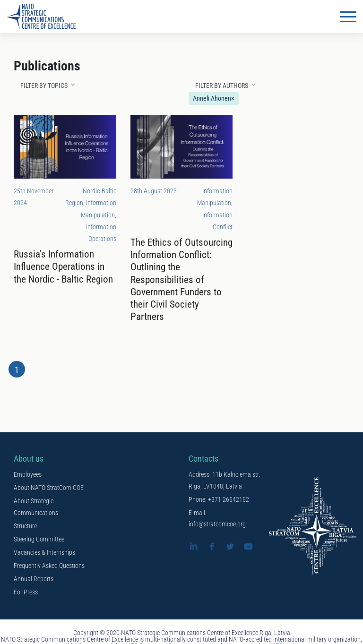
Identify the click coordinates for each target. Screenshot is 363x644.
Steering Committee (39, 539)
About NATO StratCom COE (49, 488)
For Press (26, 592)
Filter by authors (222, 86)
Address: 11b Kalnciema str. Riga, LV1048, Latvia (224, 480)
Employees (28, 474)
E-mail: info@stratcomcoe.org (217, 519)
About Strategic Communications (36, 507)
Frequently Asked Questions (49, 566)
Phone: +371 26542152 (219, 499)
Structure (25, 526)
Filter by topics (44, 86)
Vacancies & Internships (44, 552)
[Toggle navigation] (348, 17)
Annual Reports (34, 579)
